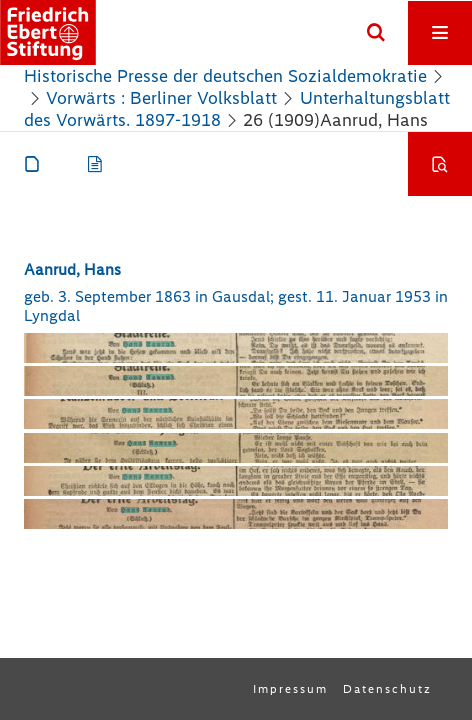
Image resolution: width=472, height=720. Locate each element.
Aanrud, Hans (72, 269)
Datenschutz (387, 689)
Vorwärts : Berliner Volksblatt (161, 98)
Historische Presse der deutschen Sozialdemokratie (225, 76)
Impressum (290, 689)
